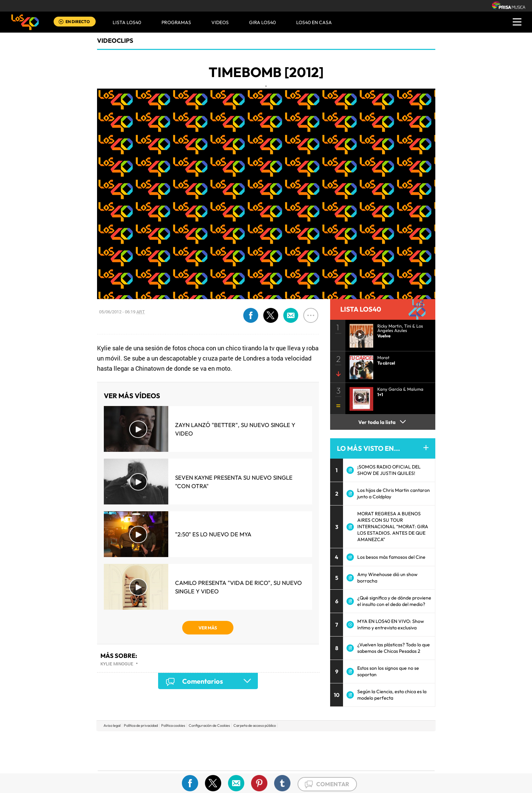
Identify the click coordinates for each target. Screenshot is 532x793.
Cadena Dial (306, 751)
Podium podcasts (251, 761)
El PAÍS (188, 741)
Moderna (218, 761)
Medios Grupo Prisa (128, 762)
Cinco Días (281, 751)
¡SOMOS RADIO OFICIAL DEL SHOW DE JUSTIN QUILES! (389, 470)
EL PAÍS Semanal (331, 751)
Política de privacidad (141, 725)
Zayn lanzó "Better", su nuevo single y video (235, 429)
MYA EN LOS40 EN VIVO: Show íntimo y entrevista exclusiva (391, 624)
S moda (309, 761)
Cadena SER (318, 741)
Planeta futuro (356, 751)
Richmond (184, 761)
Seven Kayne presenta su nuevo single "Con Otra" (234, 482)
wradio (255, 751)
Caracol (387, 741)
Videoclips (115, 41)
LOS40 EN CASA (314, 22)
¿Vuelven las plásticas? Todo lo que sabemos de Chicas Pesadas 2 (394, 648)
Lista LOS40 (127, 22)
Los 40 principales (221, 741)
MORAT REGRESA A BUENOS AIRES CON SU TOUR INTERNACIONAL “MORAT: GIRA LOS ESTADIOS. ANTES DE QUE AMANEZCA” (393, 527)
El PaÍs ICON (280, 761)
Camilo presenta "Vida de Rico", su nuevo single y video (239, 587)
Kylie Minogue (117, 664)
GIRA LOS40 (262, 22)
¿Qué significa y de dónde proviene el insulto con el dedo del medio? (394, 601)
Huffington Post (197, 751)
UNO (235, 751)
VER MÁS (208, 628)
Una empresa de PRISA (128, 746)
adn (362, 741)
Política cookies (173, 725)
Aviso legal (112, 725)
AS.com (339, 741)
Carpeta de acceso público (255, 725)
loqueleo (339, 761)
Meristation (371, 761)
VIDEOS (220, 22)
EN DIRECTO (78, 22)
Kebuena (381, 751)
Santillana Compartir (289, 741)
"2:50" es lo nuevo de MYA (213, 534)
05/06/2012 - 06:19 (122, 312)
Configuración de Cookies (209, 725)
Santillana (253, 741)
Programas (176, 22)
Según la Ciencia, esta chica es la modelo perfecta (392, 695)
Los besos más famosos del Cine (391, 557)
